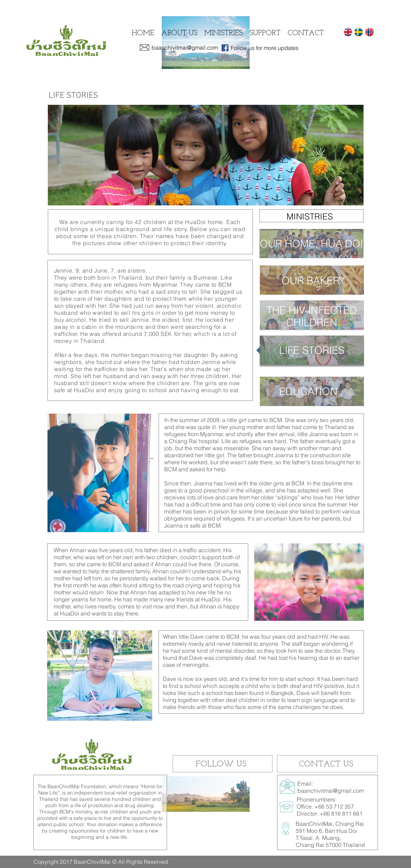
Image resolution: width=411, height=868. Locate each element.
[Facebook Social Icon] (225, 48)
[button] (312, 350)
